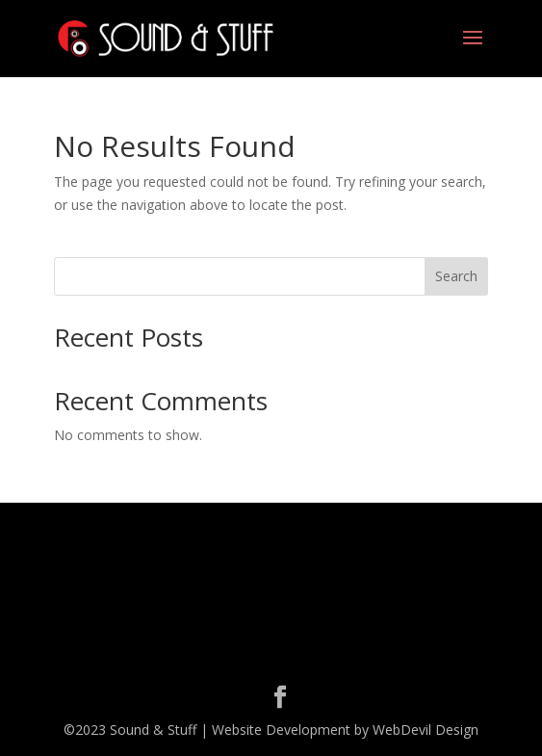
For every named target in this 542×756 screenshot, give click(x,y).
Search (456, 276)
